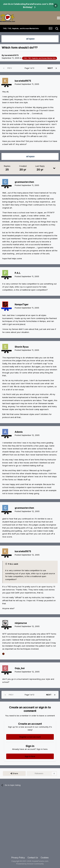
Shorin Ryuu (22, 347)
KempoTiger (22, 304)
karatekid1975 (12, 55)
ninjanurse (21, 623)
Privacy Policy (18, 858)
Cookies (45, 858)
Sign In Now (30, 756)
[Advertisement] (30, 823)
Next (50, 68)
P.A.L (18, 273)
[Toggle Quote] (6, 564)
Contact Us (33, 858)
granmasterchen (24, 182)
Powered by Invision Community (30, 864)
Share (14, 773)
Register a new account (30, 737)
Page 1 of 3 (30, 68)
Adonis (19, 432)
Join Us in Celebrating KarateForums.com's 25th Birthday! (28, 6)
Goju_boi (20, 668)
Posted (27, 84)
